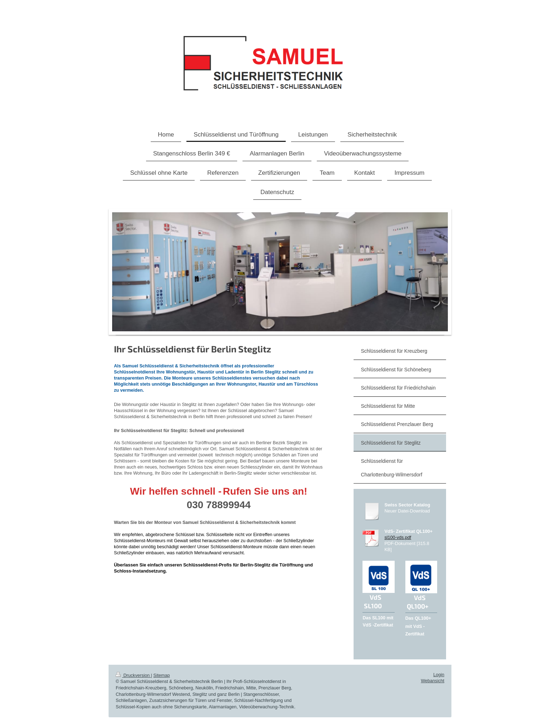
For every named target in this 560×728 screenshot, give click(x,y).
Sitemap (161, 675)
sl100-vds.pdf (398, 538)
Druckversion (133, 675)
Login (439, 675)
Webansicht (432, 681)
